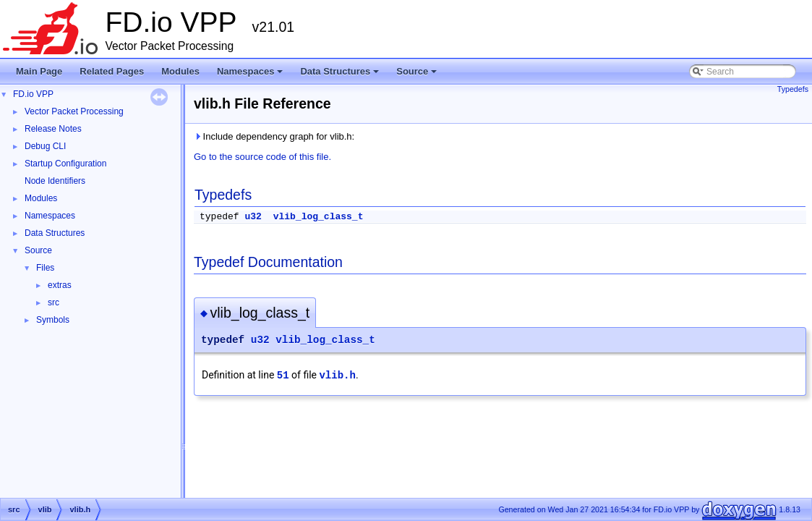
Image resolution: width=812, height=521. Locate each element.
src (54, 302)
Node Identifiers (55, 181)
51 (283, 376)
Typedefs (793, 89)
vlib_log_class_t (319, 217)
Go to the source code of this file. (262, 157)
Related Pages (112, 71)
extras (60, 285)
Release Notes (53, 129)
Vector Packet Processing (74, 111)
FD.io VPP (33, 94)
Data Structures (341, 75)
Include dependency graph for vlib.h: (274, 136)
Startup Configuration (65, 164)
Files (45, 268)
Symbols (53, 320)
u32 (253, 217)
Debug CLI (45, 146)
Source (418, 75)
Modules (180, 71)
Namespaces (251, 75)
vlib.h (337, 376)
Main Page (39, 71)
